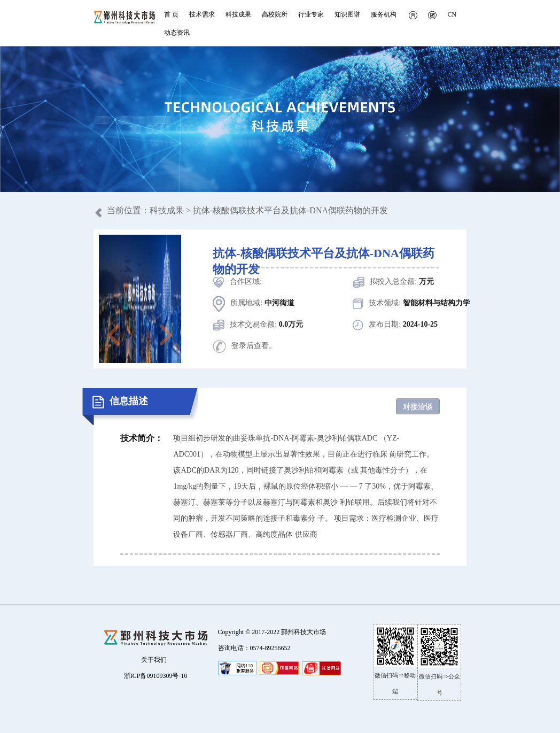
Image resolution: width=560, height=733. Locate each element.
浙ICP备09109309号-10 (156, 676)
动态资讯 (177, 33)
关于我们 (154, 660)
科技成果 (167, 210)
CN (452, 14)
